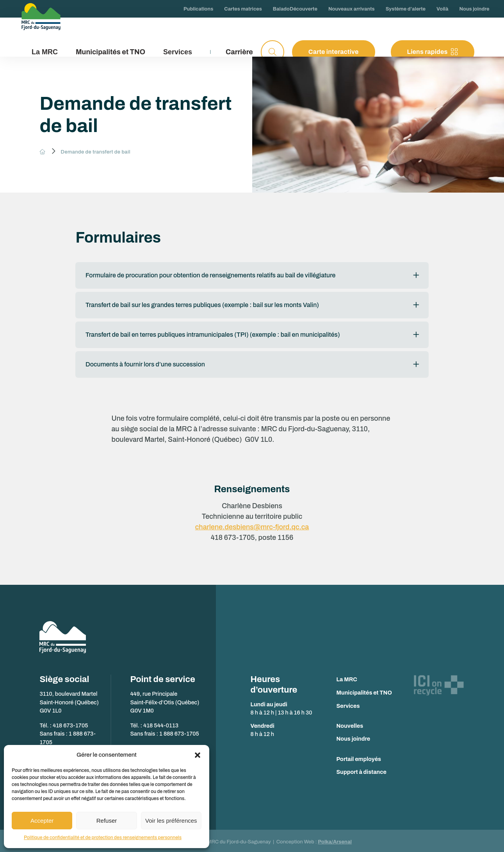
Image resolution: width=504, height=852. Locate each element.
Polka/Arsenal (335, 839)
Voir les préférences (171, 821)
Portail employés (359, 756)
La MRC (347, 677)
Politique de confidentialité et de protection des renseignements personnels (103, 838)
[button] (198, 755)
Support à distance (362, 770)
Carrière (239, 52)
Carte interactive (334, 52)
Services (348, 703)
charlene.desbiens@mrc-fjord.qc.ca (252, 525)
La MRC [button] (45, 52)
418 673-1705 (70, 723)
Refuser (107, 821)
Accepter (42, 821)
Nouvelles (350, 723)
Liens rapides (433, 52)
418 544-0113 (161, 723)
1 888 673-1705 (179, 731)
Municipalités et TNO (110, 52)
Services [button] (178, 52)
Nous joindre (354, 736)
